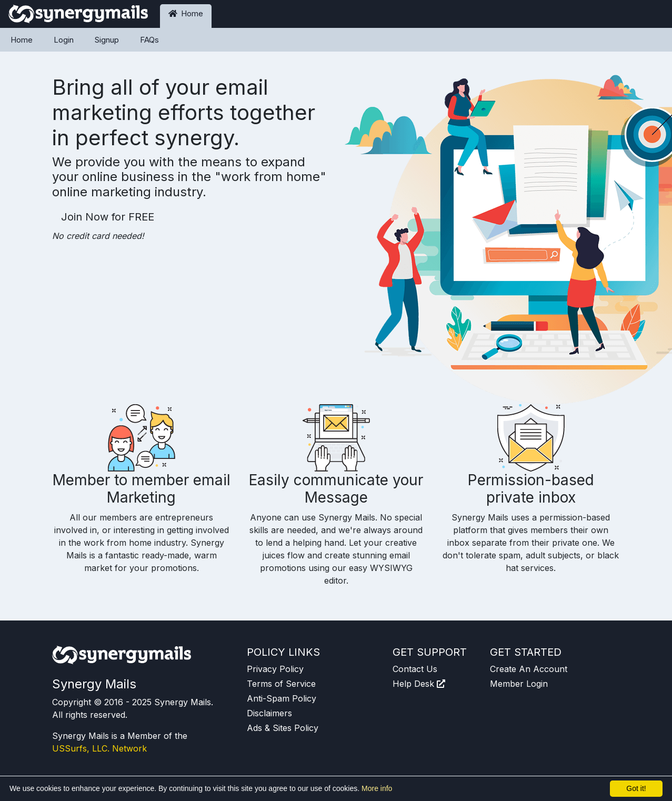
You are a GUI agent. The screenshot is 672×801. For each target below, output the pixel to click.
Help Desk (419, 684)
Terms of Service (281, 684)
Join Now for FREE (108, 217)
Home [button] (186, 13)
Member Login (519, 684)
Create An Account (529, 669)
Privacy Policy (275, 669)
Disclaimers (269, 713)
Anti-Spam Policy (282, 698)
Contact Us (415, 669)
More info (377, 788)
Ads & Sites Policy (283, 728)
